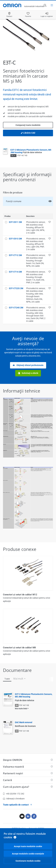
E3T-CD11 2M (15, 222)
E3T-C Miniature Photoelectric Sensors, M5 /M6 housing (31, 151)
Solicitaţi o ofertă (28, 373)
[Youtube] (22, 816)
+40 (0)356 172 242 (14, 794)
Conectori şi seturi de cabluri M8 (19, 648)
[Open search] (45, 5)
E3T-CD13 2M (15, 239)
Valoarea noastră (13, 767)
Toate (7, 679)
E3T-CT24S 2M (16, 308)
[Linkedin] (28, 816)
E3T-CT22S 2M (16, 288)
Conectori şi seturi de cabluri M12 (20, 595)
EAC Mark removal (24, 722)
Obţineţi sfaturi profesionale (28, 365)
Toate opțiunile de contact (17, 805)
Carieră (7, 780)
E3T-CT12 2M (15, 255)
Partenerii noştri (13, 773)
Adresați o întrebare (14, 799)
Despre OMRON (13, 760)
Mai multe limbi (21, 709)
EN (12, 156)
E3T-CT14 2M (15, 272)
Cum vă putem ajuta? (16, 787)
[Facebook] (34, 816)
